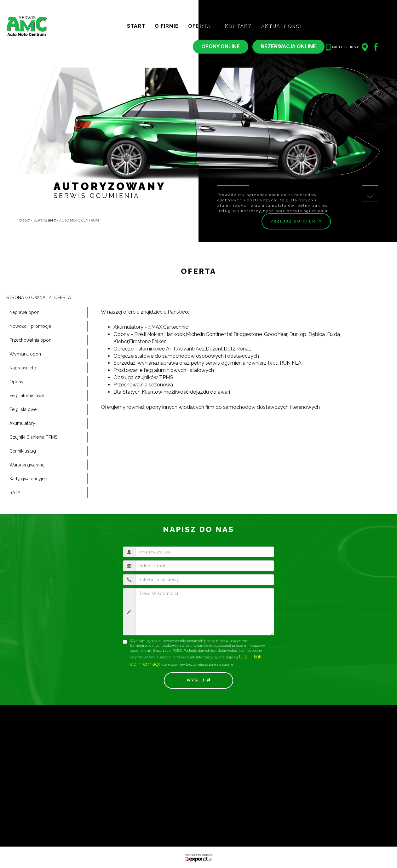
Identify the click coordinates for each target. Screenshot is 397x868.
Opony (17, 382)
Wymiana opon (25, 354)
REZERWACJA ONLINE (288, 46)
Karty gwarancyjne (28, 479)
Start (136, 26)
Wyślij (198, 680)
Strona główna (26, 298)
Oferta (201, 26)
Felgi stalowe (23, 409)
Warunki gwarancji (28, 465)
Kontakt (238, 26)
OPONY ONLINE (221, 46)
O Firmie (167, 26)
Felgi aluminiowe (27, 396)
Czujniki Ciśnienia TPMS (33, 437)
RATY (15, 493)
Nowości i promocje (30, 326)
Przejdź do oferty (296, 221)
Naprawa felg (23, 368)
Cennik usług (23, 451)
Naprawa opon (24, 312)
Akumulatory (22, 423)
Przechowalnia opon (30, 340)
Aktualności (283, 26)
